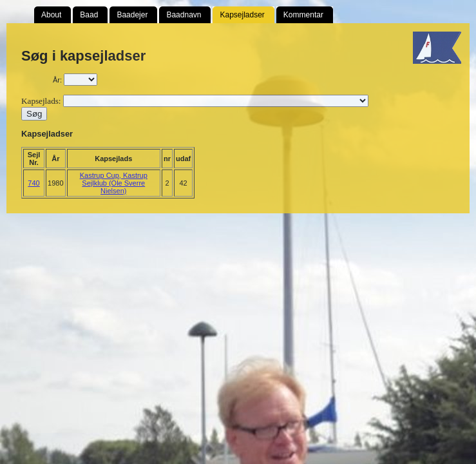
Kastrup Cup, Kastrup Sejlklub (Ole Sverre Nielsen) (114, 183)
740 (33, 183)
